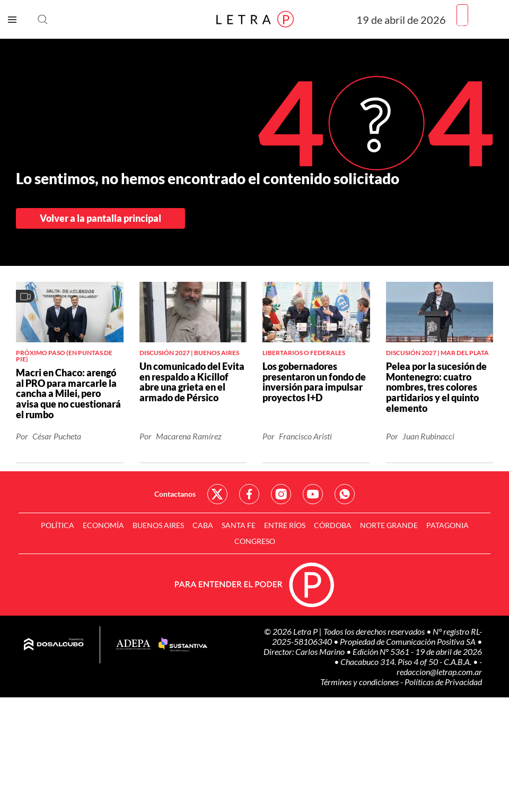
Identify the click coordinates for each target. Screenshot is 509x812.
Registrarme (479, 24)
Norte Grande (389, 525)
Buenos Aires (158, 525)
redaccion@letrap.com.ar (439, 672)
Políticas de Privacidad (443, 682)
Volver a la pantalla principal (100, 218)
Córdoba (333, 525)
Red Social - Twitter (217, 494)
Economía (103, 525)
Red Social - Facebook (249, 494)
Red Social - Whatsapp (345, 494)
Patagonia (447, 525)
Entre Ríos (285, 525)
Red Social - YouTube (313, 494)
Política (58, 525)
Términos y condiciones (360, 682)
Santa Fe (239, 525)
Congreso (255, 541)
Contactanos (175, 494)
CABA (203, 525)
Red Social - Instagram (281, 494)
